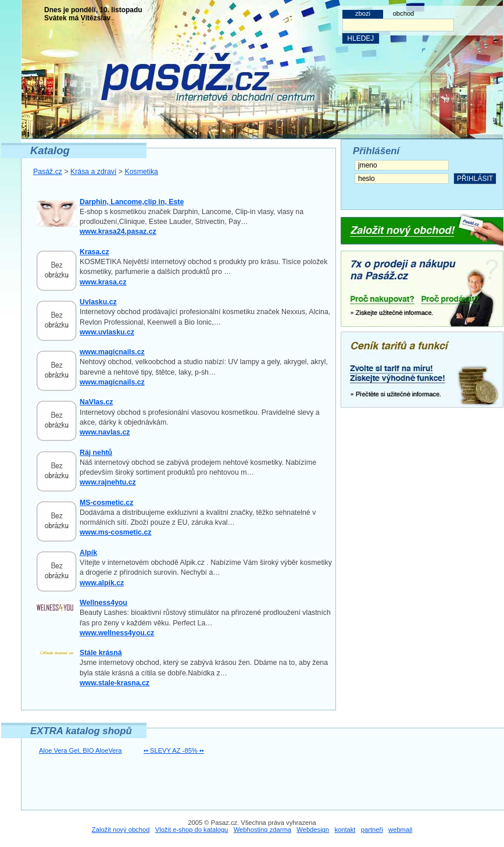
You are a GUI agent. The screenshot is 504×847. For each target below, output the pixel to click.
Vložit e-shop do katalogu (192, 830)
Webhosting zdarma (262, 830)
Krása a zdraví (93, 172)
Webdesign (313, 830)
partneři (372, 830)
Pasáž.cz (48, 172)
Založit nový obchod (121, 830)
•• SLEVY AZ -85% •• (174, 750)
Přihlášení (376, 151)
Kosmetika (141, 172)
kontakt (345, 830)
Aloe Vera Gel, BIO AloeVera (80, 750)
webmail (400, 830)
